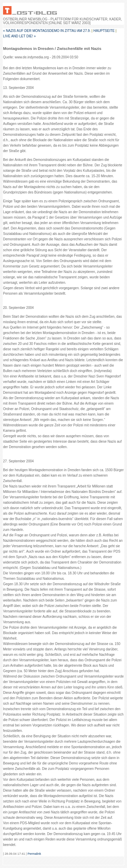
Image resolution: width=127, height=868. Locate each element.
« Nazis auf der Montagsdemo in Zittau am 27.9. (47, 31)
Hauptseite (104, 31)
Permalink (34, 854)
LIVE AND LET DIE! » (19, 36)
